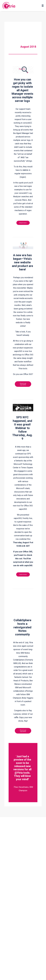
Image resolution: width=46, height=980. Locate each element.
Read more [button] (23, 223)
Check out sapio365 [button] (23, 384)
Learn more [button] (23, 574)
